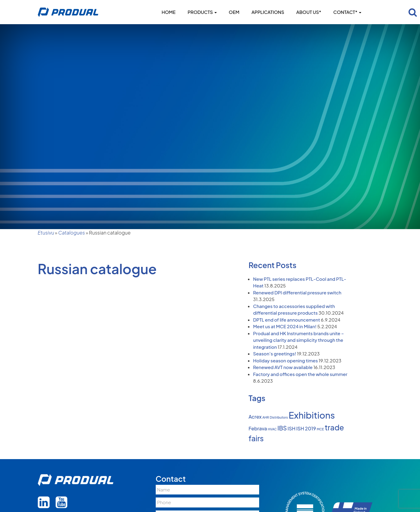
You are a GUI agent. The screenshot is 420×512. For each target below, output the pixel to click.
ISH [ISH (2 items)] (291, 429)
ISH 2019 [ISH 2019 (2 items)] (306, 429)
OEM (234, 12)
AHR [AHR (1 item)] (266, 417)
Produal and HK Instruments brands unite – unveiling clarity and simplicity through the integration (298, 340)
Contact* (347, 12)
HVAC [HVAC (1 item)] (272, 429)
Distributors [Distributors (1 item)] (279, 417)
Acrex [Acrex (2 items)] (255, 417)
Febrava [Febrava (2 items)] (258, 429)
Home (168, 12)
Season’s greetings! (275, 353)
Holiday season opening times (285, 360)
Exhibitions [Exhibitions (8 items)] (312, 415)
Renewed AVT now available (283, 367)
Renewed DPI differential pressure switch (297, 292)
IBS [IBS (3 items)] (282, 428)
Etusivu (46, 233)
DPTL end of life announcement (287, 320)
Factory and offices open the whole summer (300, 374)
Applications (268, 12)
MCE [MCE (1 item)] (320, 429)
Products (202, 12)
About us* (309, 12)
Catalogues (72, 233)
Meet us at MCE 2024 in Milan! (285, 326)
